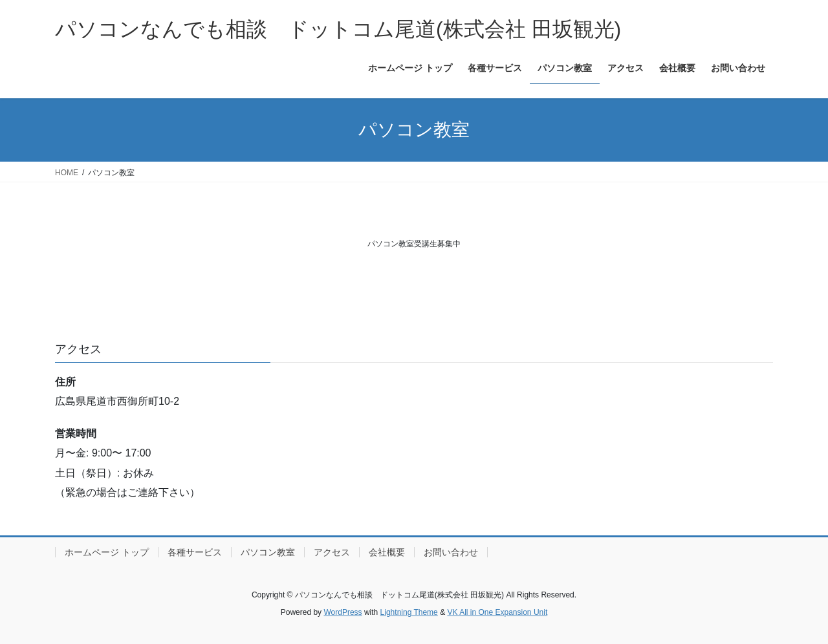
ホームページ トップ (107, 552)
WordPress (343, 612)
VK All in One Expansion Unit (497, 612)
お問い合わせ (451, 552)
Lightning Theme (409, 612)
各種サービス (195, 552)
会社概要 (387, 552)
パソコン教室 (268, 552)
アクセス (332, 552)
